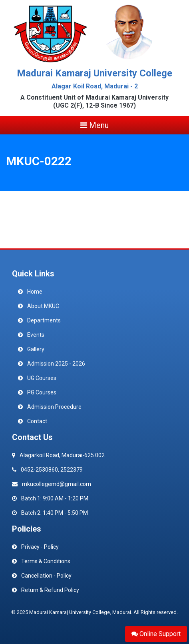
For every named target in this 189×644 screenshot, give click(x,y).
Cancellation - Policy (46, 576)
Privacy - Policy (40, 547)
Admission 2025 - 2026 (56, 364)
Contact (37, 421)
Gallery (36, 349)
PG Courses (42, 392)
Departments (44, 320)
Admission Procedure (54, 407)
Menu (94, 125)
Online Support (156, 634)
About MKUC (43, 306)
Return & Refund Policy (50, 590)
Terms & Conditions (46, 561)
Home (35, 292)
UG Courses (42, 378)
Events (36, 335)
